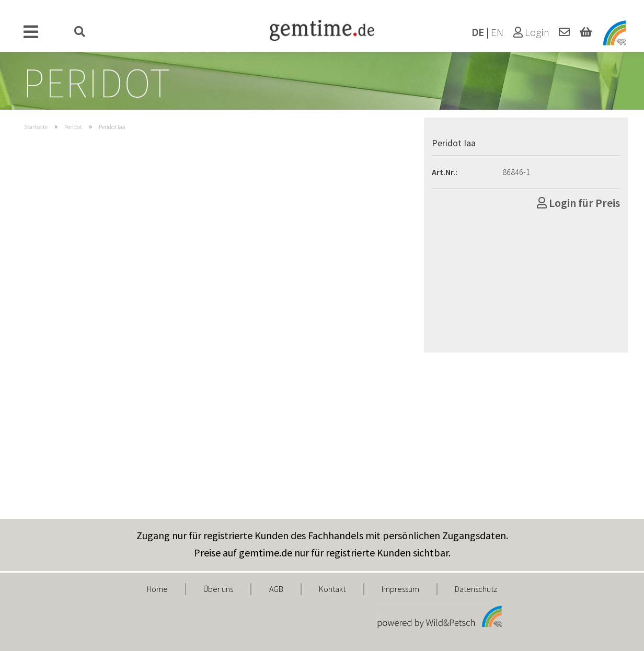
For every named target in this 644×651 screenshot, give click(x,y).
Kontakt (332, 589)
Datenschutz (476, 589)
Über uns (218, 589)
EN (497, 32)
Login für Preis (578, 203)
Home (157, 589)
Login (531, 32)
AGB (276, 589)
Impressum (400, 589)
